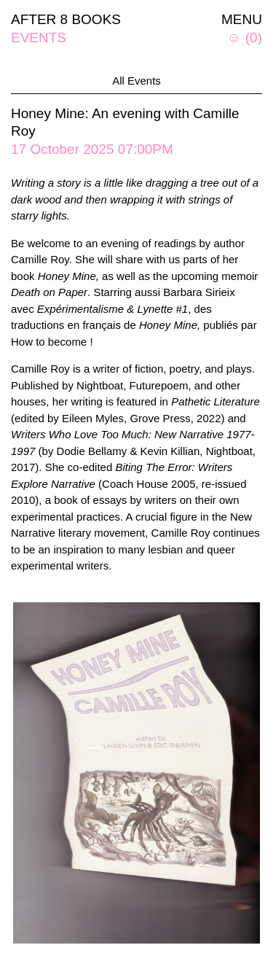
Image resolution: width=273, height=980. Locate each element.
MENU (242, 19)
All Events (136, 81)
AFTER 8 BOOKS (66, 19)
